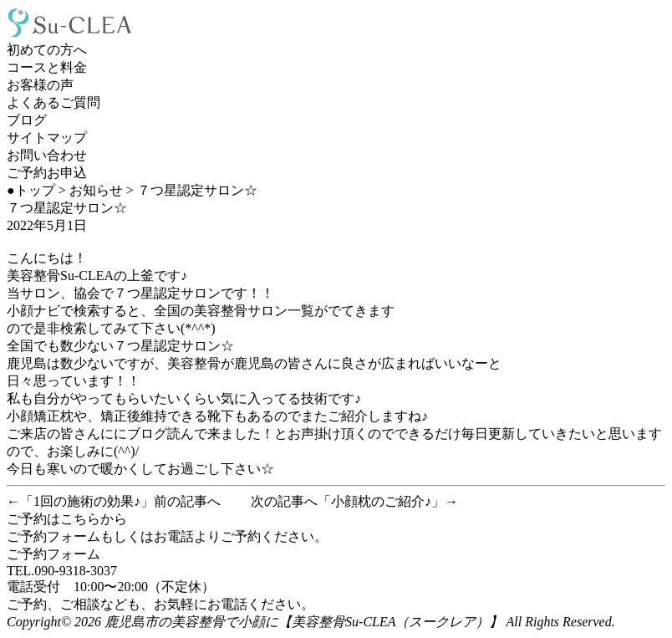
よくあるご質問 (53, 102)
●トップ (31, 190)
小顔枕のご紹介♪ (381, 501)
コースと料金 (47, 67)
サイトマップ (47, 138)
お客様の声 (40, 85)
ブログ (27, 120)
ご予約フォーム (53, 554)
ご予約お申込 (47, 173)
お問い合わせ (47, 155)
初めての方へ (47, 50)
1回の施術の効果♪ (87, 501)
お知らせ (96, 190)
